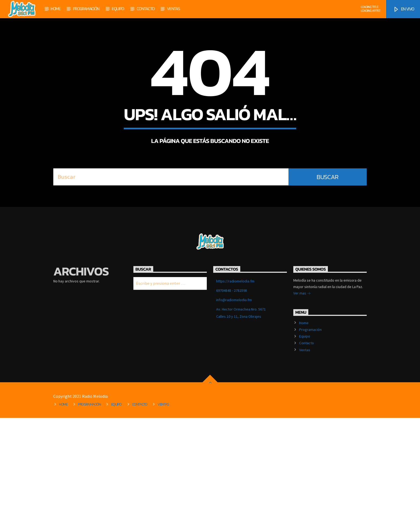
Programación (86, 9)
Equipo (118, 9)
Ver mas (302, 402)
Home (55, 9)
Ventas (173, 9)
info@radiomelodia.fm (234, 408)
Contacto (145, 9)
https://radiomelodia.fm (235, 389)
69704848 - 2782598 (232, 399)
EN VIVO (404, 9)
